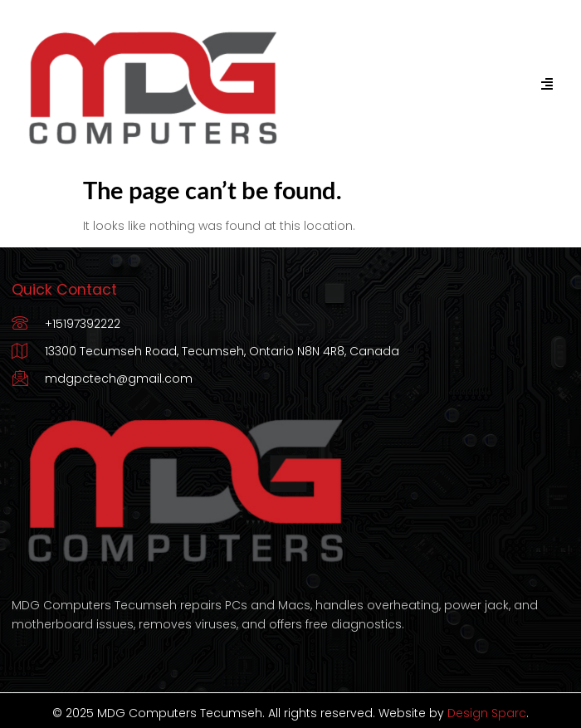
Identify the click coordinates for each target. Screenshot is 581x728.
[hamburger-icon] (547, 85)
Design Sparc (487, 713)
